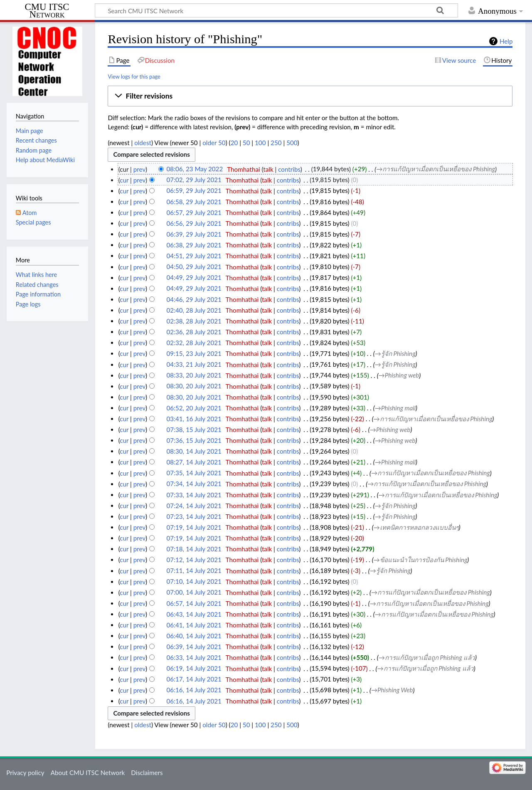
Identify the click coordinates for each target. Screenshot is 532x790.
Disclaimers (147, 773)
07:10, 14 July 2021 (194, 582)
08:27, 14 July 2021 (194, 462)
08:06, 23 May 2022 (195, 169)
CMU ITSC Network (47, 11)
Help (506, 41)
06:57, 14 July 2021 (194, 603)
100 (260, 143)
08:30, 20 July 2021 (194, 386)
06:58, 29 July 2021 (194, 202)
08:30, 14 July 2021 (194, 451)
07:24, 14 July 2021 (194, 506)
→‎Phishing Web (392, 690)
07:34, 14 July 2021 (194, 484)
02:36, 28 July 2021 (194, 332)
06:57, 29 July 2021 (194, 212)
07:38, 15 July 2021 (194, 430)
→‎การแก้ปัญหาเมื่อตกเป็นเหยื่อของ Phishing (436, 169)
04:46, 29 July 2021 (194, 299)
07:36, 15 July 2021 (194, 440)
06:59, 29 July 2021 (194, 191)
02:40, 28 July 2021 (194, 310)
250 (276, 143)
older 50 (214, 143)
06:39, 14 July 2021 (194, 647)
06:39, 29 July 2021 (194, 234)
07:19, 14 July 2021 (194, 527)
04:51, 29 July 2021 (194, 256)
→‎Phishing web (399, 375)
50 (246, 143)
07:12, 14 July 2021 (194, 560)
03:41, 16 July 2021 (194, 419)
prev (139, 169)
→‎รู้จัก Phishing (395, 353)
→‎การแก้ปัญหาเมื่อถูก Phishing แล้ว (427, 657)
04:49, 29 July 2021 (194, 278)
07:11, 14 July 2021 (194, 571)
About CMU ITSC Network (88, 773)
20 (234, 143)
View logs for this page (134, 77)
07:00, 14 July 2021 (194, 592)
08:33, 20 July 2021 (194, 375)
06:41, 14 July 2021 (194, 625)
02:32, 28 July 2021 (194, 343)
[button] (310, 96)
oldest (143, 143)
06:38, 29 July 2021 (194, 245)
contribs (289, 169)
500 (292, 143)
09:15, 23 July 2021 (194, 353)
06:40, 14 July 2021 (194, 636)
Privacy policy (25, 773)
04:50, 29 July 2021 (194, 267)
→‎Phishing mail (395, 408)
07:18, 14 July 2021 (194, 549)
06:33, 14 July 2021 (194, 657)
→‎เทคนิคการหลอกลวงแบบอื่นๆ (416, 527)
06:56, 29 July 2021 (194, 223)
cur (124, 180)
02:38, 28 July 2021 (194, 321)
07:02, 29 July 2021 (194, 180)
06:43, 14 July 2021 (194, 614)
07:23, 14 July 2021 (194, 516)
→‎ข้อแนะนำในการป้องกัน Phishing (421, 560)
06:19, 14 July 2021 (194, 669)
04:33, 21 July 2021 (194, 365)
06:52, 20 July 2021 (194, 408)
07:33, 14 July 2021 (194, 495)
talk (268, 169)
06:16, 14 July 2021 (194, 690)
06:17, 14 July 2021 (194, 679)
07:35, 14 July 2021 (194, 473)
